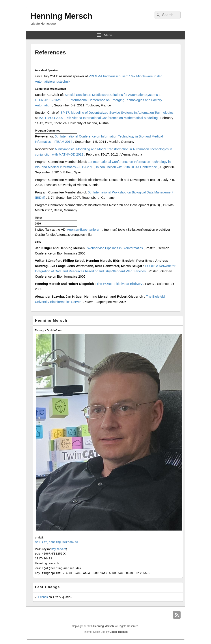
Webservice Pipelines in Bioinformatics (116, 248)
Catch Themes (119, 632)
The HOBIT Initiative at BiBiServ (120, 284)
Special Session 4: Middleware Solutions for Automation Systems (112, 95)
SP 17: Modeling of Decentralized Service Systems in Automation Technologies (117, 113)
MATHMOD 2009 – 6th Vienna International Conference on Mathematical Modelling (99, 118)
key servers (59, 549)
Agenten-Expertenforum (85, 230)
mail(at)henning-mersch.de (57, 542)
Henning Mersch (62, 16)
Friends (43, 597)
